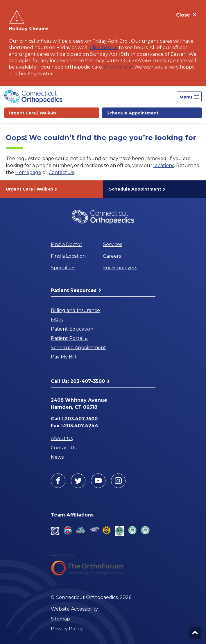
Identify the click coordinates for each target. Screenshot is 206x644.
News (57, 457)
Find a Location (68, 256)
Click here (101, 47)
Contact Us (61, 172)
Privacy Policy (67, 629)
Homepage (28, 172)
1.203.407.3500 (80, 419)
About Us (62, 438)
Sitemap (60, 619)
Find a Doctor (67, 244)
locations (164, 165)
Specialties (63, 268)
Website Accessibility (74, 609)
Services (113, 244)
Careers (112, 256)
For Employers (120, 268)
